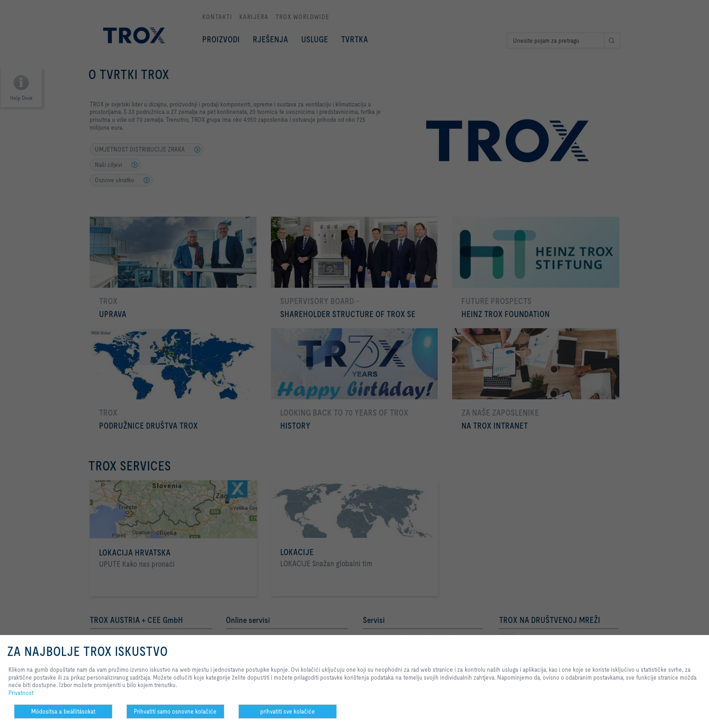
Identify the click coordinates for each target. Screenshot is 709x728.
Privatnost (21, 693)
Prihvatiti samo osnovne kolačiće (175, 711)
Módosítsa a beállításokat (63, 711)
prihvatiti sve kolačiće (288, 711)
